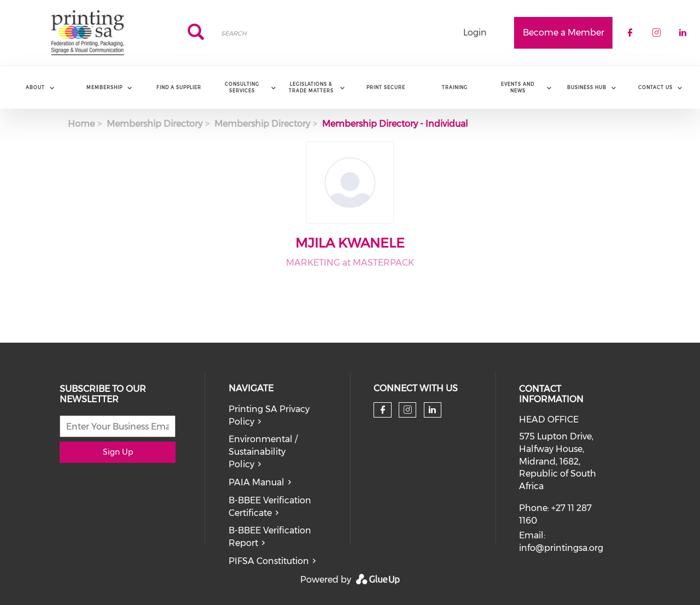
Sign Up (118, 452)
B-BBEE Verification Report (270, 537)
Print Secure (386, 87)
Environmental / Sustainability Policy (263, 452)
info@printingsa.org (561, 548)
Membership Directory (154, 124)
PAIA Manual (256, 482)
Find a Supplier (179, 87)
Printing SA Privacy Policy (269, 415)
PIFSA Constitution (269, 561)
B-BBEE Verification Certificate (270, 507)
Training (455, 87)
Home (81, 124)
